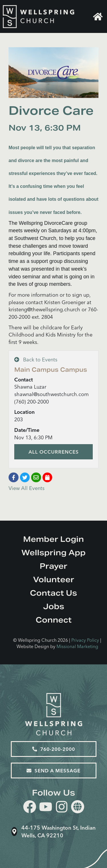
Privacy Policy (85, 640)
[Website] (78, 807)
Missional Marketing (77, 646)
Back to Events (36, 360)
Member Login (53, 539)
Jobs (54, 606)
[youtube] (46, 808)
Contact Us (53, 593)
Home (98, 17)
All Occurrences (54, 452)
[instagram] (62, 808)
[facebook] (30, 808)
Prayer (53, 566)
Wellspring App (53, 553)
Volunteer (54, 579)
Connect (54, 620)
